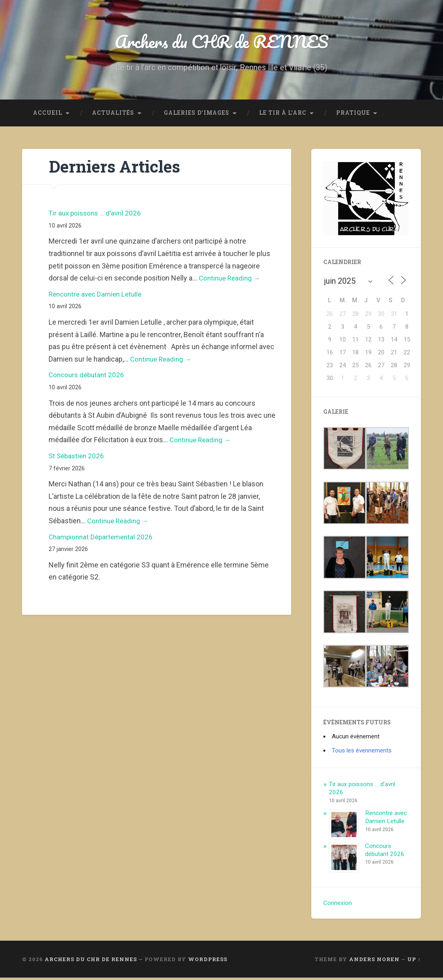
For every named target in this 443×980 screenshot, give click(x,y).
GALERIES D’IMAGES (197, 115)
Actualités (113, 115)
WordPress (208, 961)
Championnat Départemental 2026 (103, 539)
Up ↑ (414, 961)
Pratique (353, 115)
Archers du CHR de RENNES (222, 42)
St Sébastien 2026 (78, 458)
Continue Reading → (231, 280)
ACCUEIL (48, 115)
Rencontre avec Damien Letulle (98, 296)
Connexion (338, 905)
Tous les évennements (362, 752)
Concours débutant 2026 (88, 377)
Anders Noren (374, 961)
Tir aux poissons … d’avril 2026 (97, 215)
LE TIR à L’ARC (283, 115)
